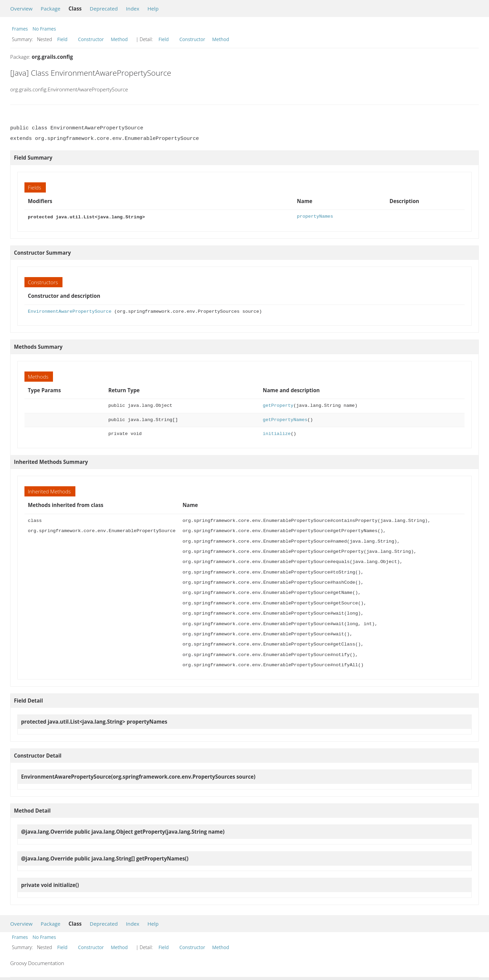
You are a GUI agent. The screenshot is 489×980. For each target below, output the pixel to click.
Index (133, 8)
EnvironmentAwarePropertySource (70, 311)
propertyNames (315, 216)
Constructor (91, 39)
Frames (20, 29)
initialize (277, 433)
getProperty (278, 405)
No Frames (44, 29)
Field (62, 39)
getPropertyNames (285, 419)
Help (153, 8)
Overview (21, 8)
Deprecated (104, 8)
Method (119, 39)
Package (51, 8)
